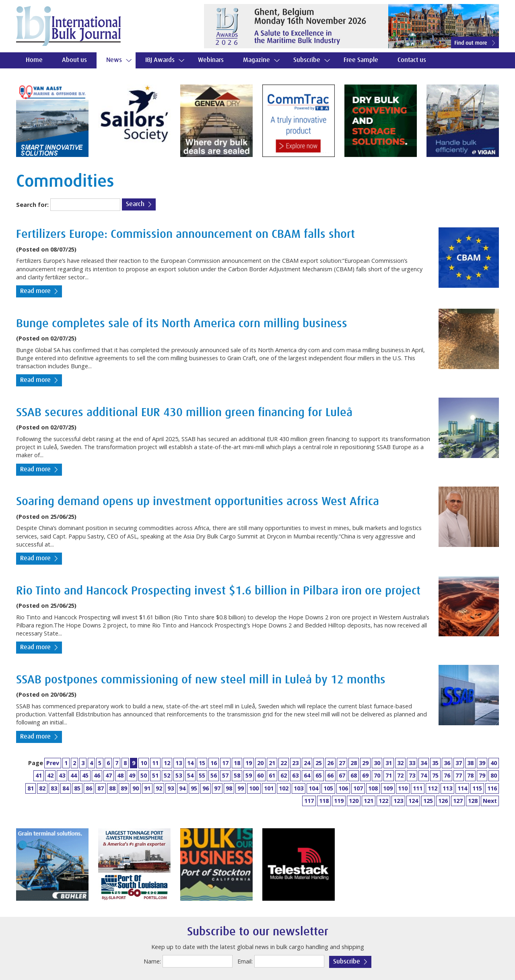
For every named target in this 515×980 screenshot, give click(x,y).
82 (42, 788)
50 (144, 775)
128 (473, 801)
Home (34, 60)
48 (120, 775)
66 (330, 775)
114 (462, 788)
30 (377, 763)
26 (330, 763)
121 (369, 801)
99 (241, 788)
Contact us (412, 60)
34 (424, 763)
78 (470, 775)
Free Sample (361, 60)
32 (400, 763)
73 (412, 775)
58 (237, 775)
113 (447, 788)
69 (365, 775)
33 (412, 763)
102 (284, 788)
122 (383, 801)
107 (358, 788)
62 (284, 775)
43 (62, 775)
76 (447, 775)
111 (418, 788)
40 (494, 763)
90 (136, 788)
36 (447, 763)
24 (307, 763)
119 (339, 801)
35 (435, 763)
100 (254, 788)
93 (171, 788)
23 (295, 763)
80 (494, 775)
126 (443, 801)
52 (167, 775)
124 (413, 801)
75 (435, 775)
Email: (245, 961)
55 (202, 775)
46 (97, 775)
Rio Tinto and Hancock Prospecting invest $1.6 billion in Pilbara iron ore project (218, 591)
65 (319, 775)
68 (354, 775)
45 (85, 775)
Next (490, 801)
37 (459, 763)
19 (249, 763)
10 (144, 763)
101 (269, 788)
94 (182, 788)
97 (217, 788)
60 (260, 775)
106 (343, 788)
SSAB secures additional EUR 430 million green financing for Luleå (184, 413)
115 (477, 788)
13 (179, 763)
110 (403, 788)
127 (458, 801)
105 (328, 788)
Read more (35, 291)
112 (433, 788)
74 (424, 775)
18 (237, 763)
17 (225, 763)
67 (342, 775)
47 (109, 775)
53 (179, 775)
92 (159, 788)
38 (470, 763)
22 (284, 763)
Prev (53, 763)
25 (319, 763)
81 (31, 788)
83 (54, 788)
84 (66, 788)
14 (190, 763)
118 (324, 801)
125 (428, 801)
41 (39, 775)
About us (74, 60)
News (114, 60)
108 (373, 788)
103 (299, 788)
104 (313, 788)
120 (354, 801)
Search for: (32, 205)
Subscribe (307, 60)
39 (482, 763)
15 (202, 763)
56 (214, 775)
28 (354, 763)
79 (482, 775)
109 (388, 788)
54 (190, 775)
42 (50, 775)
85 (77, 788)
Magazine (256, 60)
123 (398, 801)
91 (147, 788)
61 (272, 775)
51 (155, 775)
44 (74, 775)
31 (389, 763)
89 (124, 788)
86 (89, 788)
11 (155, 763)
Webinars (211, 60)
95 (194, 788)
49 (132, 775)
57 (225, 775)
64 (307, 775)
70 (377, 775)
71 (389, 775)
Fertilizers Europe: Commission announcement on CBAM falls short (185, 234)
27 (342, 763)
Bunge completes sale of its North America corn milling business (182, 324)
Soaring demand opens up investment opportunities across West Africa (198, 502)
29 (365, 763)
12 (167, 763)
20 (260, 763)
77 (459, 775)
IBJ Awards (160, 60)
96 (206, 788)
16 (214, 763)
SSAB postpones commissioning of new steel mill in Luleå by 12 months (201, 680)
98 (229, 788)
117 (309, 801)
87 (101, 788)
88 (112, 788)
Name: (152, 961)
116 (492, 788)
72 (400, 775)
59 (249, 775)
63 (295, 775)
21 (272, 763)
